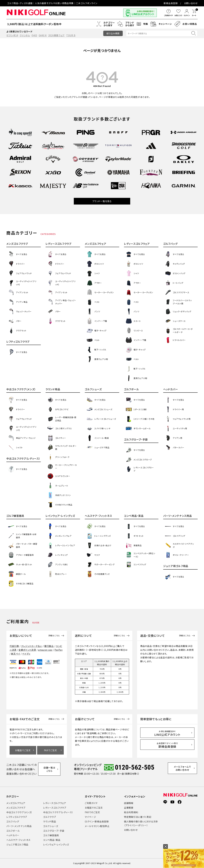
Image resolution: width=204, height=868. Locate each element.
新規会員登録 (171, 3)
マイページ (90, 817)
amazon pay (45, 650)
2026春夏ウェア (56, 35)
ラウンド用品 (50, 821)
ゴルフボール (13, 831)
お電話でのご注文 (94, 808)
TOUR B (71, 35)
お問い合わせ (191, 3)
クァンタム (25, 35)
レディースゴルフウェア (55, 803)
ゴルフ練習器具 (51, 835)
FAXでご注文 (51, 750)
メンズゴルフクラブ (16, 808)
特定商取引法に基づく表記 (138, 817)
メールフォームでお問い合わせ (184, 769)
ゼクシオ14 (12, 35)
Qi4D (34, 35)
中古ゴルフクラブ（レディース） (58, 812)
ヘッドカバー (13, 835)
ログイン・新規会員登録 (97, 821)
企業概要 (129, 808)
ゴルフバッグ (13, 821)
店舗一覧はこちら (51, 769)
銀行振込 (49, 646)
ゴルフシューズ (51, 826)
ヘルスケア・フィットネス (18, 840)
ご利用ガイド (91, 803)
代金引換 (14, 646)
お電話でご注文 (23, 750)
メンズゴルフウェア (16, 803)
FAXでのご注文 (92, 812)
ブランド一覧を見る (102, 201)
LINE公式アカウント (167, 733)
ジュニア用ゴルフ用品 (17, 844)
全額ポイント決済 (27, 650)
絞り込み (113, 33)
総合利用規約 (131, 812)
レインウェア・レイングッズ (56, 844)
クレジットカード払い (32, 646)
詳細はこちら (54, 636)
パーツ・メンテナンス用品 (19, 826)
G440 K (43, 35)
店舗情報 (129, 803)
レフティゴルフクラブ (17, 817)
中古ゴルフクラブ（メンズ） (19, 812)
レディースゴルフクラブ (55, 808)
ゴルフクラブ (49, 817)
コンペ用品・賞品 (52, 840)
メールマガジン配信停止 (97, 826)
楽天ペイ (16, 654)
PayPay (58, 650)
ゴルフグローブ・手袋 (54, 831)
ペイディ (26, 654)
